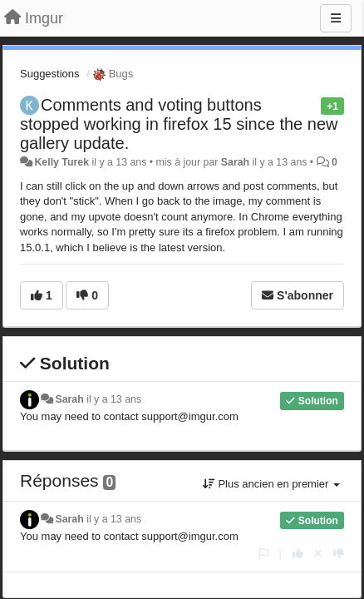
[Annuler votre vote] (318, 554)
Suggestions (50, 74)
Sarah (235, 162)
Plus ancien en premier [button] (271, 484)
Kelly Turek (61, 162)
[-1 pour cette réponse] (339, 554)
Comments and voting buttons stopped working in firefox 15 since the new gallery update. (179, 124)
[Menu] (336, 18)
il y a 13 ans (114, 399)
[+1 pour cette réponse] (298, 554)
